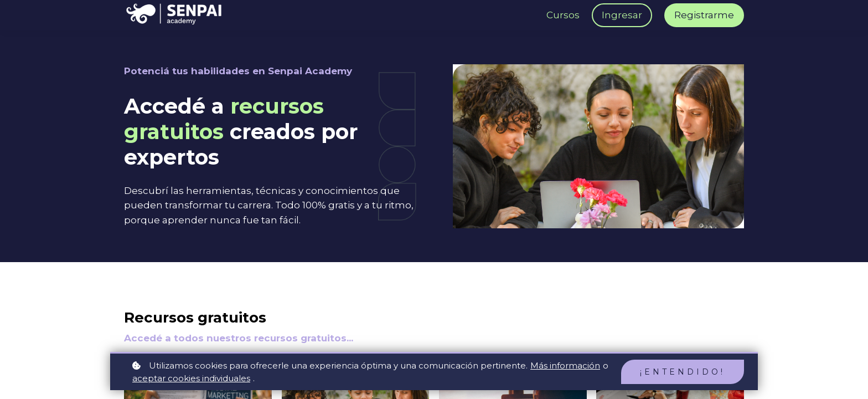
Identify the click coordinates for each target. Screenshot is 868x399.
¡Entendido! (683, 372)
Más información (565, 365)
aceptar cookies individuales (191, 378)
